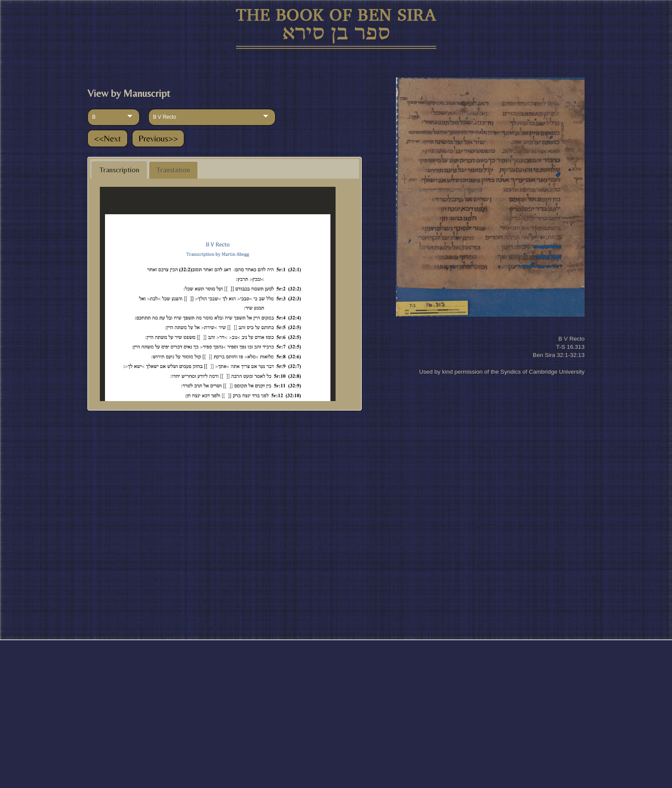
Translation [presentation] (173, 170)
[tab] (119, 170)
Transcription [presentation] (119, 170)
